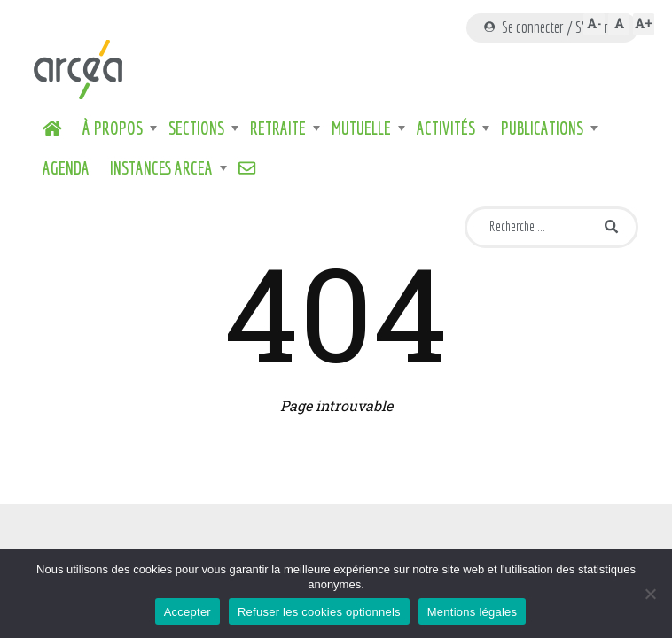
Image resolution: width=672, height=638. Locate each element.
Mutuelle (361, 128)
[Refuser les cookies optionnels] (650, 594)
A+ (644, 23)
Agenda (66, 168)
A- (594, 23)
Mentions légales (473, 612)
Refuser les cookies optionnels (319, 612)
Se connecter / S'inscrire (552, 27)
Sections (196, 128)
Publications (542, 128)
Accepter (188, 612)
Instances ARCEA (161, 168)
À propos (113, 128)
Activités (446, 128)
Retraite (278, 128)
